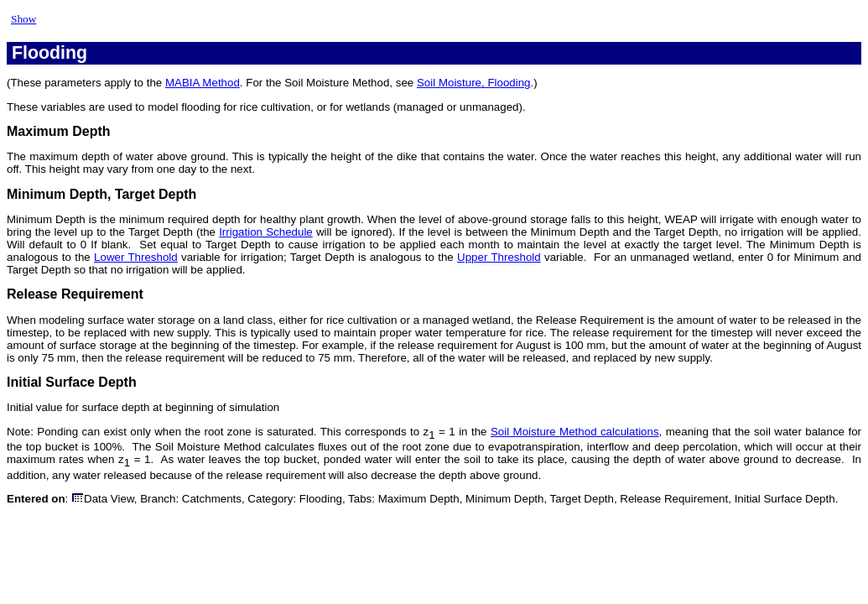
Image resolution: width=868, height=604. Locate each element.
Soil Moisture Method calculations (575, 432)
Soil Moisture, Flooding (474, 83)
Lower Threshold (136, 257)
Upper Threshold (499, 257)
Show (23, 19)
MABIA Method (203, 83)
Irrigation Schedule (266, 232)
